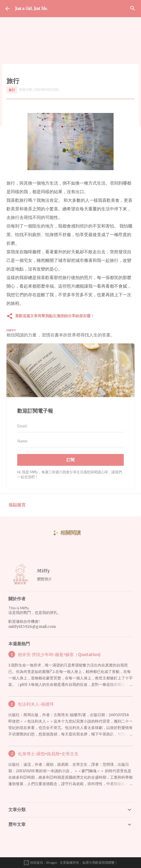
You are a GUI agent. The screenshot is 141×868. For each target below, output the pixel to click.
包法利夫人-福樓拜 (36, 704)
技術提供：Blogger (40, 863)
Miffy (43, 571)
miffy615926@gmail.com (32, 627)
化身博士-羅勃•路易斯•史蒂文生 (48, 754)
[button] (10, 316)
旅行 (12, 90)
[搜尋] (133, 9)
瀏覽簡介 (44, 579)
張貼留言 (17, 505)
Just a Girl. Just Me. (31, 8)
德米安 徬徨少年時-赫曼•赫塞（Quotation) (59, 654)
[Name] (70, 441)
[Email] (70, 426)
